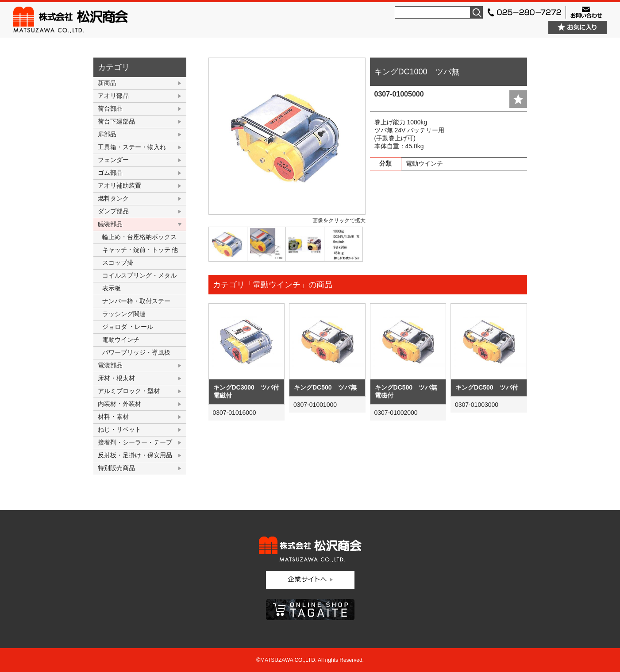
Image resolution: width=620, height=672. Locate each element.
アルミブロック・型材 (129, 391)
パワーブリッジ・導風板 (136, 352)
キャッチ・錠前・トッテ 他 (140, 250)
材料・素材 (113, 417)
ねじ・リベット (119, 429)
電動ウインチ (121, 340)
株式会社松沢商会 (82, 20)
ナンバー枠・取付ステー (136, 301)
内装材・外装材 (119, 404)
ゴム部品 (110, 173)
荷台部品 (110, 108)
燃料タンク (113, 198)
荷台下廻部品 (116, 121)
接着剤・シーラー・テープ (135, 442)
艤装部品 (110, 224)
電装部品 (110, 365)
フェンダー (113, 160)
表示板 (112, 288)
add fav (518, 99)
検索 (477, 12)
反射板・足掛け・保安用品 (135, 455)
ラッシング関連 (124, 314)
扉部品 (107, 134)
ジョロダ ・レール (128, 327)
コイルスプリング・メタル (139, 275)
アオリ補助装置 (119, 185)
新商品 (107, 83)
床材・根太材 (116, 378)
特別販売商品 (116, 468)
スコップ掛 (118, 263)
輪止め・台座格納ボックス (139, 237)
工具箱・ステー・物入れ (132, 147)
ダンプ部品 (113, 211)
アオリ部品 (113, 96)
